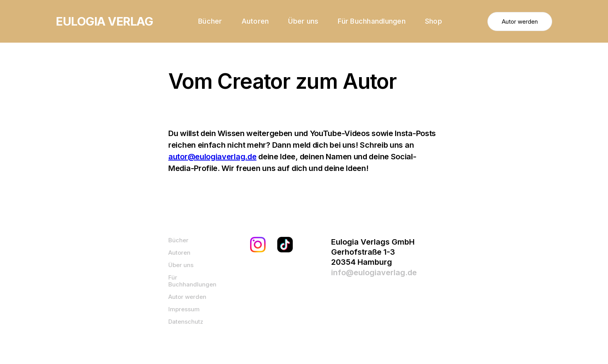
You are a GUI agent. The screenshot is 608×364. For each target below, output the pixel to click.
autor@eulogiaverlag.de (212, 157)
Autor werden (520, 22)
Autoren (255, 21)
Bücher (210, 21)
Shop (434, 21)
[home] (104, 21)
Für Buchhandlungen (372, 21)
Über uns (303, 21)
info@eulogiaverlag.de (374, 273)
